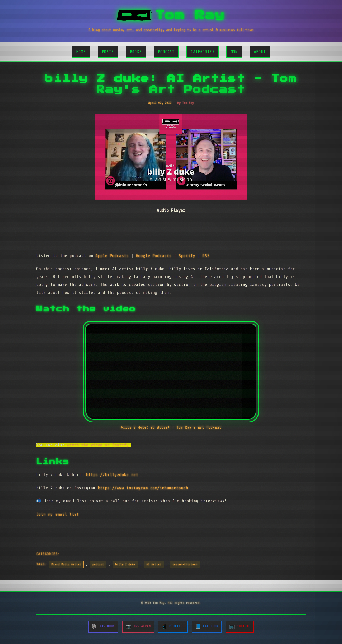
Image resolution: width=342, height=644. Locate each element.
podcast (98, 565)
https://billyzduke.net (112, 475)
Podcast (166, 52)
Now (234, 52)
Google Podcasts (154, 256)
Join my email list (57, 514)
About (260, 52)
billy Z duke (125, 565)
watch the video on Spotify (98, 445)
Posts (108, 52)
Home (81, 52)
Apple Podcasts (112, 256)
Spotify (187, 256)
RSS (206, 256)
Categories (203, 52)
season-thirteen (185, 565)
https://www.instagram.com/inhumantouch (143, 488)
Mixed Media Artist (66, 565)
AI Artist (154, 565)
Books (136, 52)
